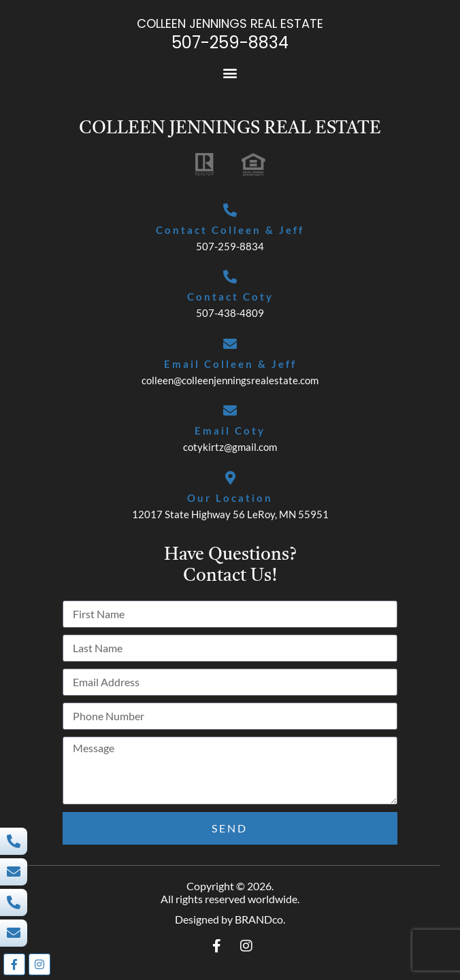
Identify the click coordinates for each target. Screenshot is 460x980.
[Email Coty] (230, 411)
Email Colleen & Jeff (230, 364)
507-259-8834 (230, 43)
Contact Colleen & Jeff (230, 230)
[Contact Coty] (230, 277)
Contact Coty (230, 297)
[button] (230, 73)
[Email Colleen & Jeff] (230, 344)
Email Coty (230, 430)
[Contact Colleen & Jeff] (230, 210)
